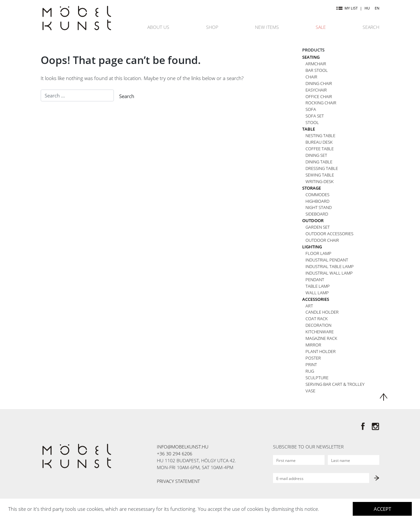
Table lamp (318, 286)
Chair (311, 77)
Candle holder (322, 312)
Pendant (315, 280)
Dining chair (319, 83)
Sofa (311, 109)
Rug (310, 371)
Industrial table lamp (330, 266)
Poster (313, 358)
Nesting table (320, 135)
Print (311, 364)
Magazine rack (321, 338)
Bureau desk (319, 142)
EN (377, 8)
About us (158, 27)
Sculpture (317, 378)
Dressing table (322, 168)
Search (371, 27)
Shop (212, 27)
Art (309, 306)
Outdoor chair (322, 240)
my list (347, 8)
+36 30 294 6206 (175, 454)
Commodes (317, 195)
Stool (312, 122)
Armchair (316, 64)
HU (367, 8)
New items (267, 27)
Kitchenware (320, 332)
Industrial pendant (327, 260)
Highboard (317, 201)
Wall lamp (317, 293)
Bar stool (317, 70)
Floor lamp (318, 253)
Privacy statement (178, 481)
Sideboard (317, 214)
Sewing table (320, 175)
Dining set (316, 155)
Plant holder (321, 351)
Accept (382, 509)
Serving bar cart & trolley (335, 384)
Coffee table (320, 149)
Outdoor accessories (329, 234)
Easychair (316, 90)
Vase (310, 391)
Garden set (318, 227)
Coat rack (317, 319)
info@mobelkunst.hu (183, 447)
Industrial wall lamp (329, 273)
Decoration (318, 325)
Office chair (319, 96)
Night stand (319, 207)
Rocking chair (321, 103)
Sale (321, 27)
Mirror (313, 345)
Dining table (319, 162)
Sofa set (315, 116)
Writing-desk (320, 181)
